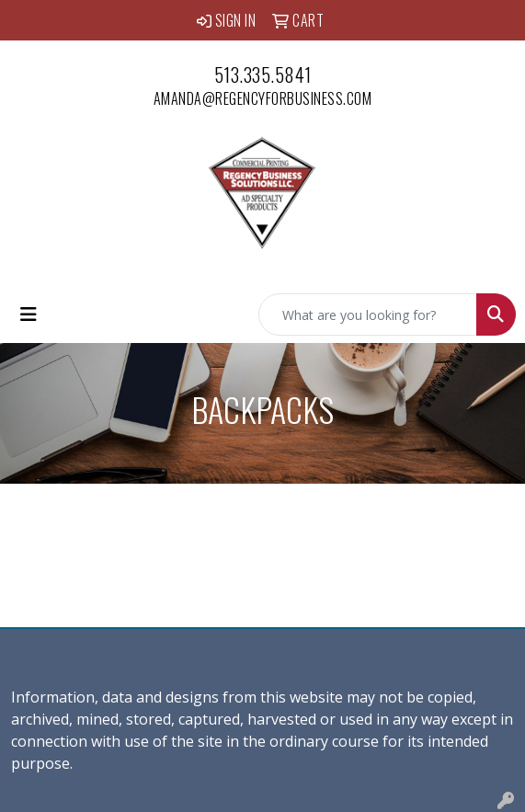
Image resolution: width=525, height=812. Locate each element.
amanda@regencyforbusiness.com (263, 98)
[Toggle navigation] (29, 315)
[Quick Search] (368, 315)
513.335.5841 (263, 74)
